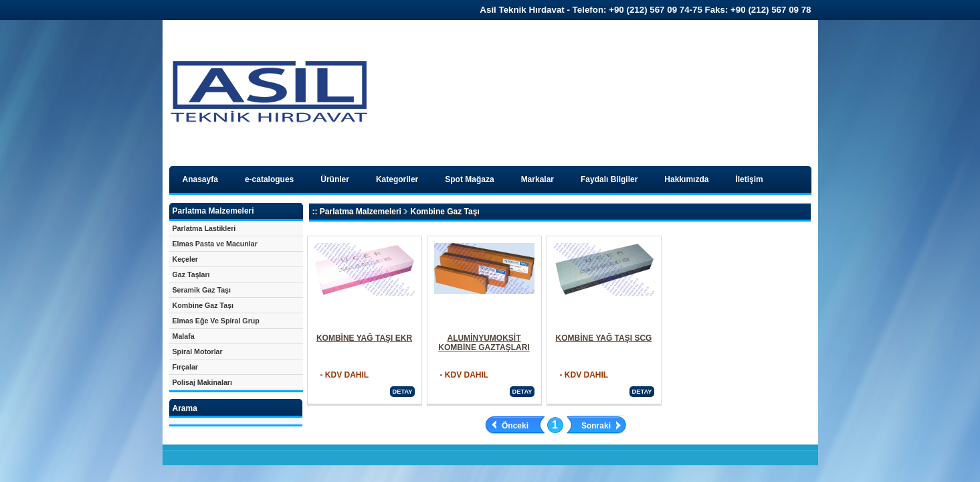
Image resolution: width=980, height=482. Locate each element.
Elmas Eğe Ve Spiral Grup (216, 321)
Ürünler (335, 179)
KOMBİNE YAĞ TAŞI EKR (364, 338)
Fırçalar (186, 367)
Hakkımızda (686, 179)
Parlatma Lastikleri (204, 228)
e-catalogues (269, 179)
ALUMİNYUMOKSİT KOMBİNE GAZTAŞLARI (484, 343)
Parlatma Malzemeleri (361, 212)
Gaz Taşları (191, 274)
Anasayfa (200, 179)
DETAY (402, 392)
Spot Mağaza (469, 179)
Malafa (184, 336)
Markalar (537, 179)
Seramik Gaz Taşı (202, 290)
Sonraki (596, 426)
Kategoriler (397, 179)
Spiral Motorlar (198, 351)
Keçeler (186, 259)
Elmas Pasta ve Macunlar (215, 244)
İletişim (749, 179)
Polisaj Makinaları (202, 382)
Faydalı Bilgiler (609, 179)
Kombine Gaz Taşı (203, 305)
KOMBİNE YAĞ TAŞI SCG (604, 338)
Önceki (515, 426)
